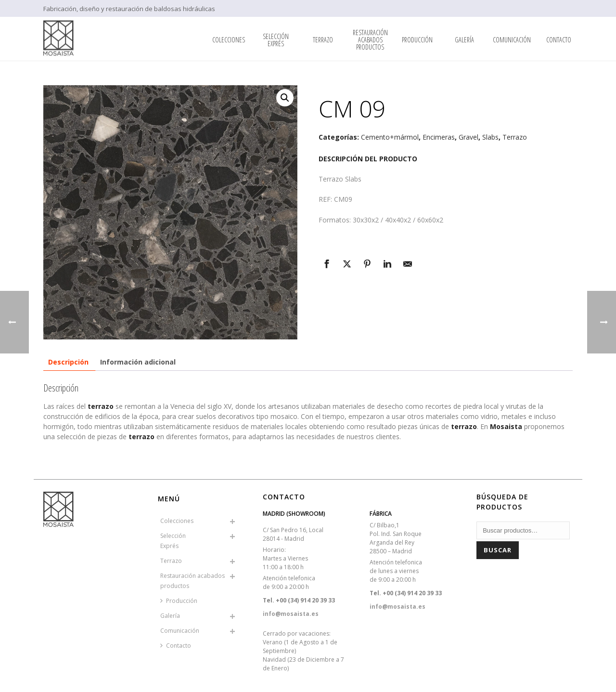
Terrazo (323, 40)
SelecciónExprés (276, 40)
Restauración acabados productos (370, 40)
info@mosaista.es (291, 614)
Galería (464, 40)
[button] (285, 98)
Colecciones (229, 40)
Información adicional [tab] (138, 362)
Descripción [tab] (68, 362)
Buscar (498, 550)
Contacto (559, 40)
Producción (417, 40)
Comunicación (512, 40)
